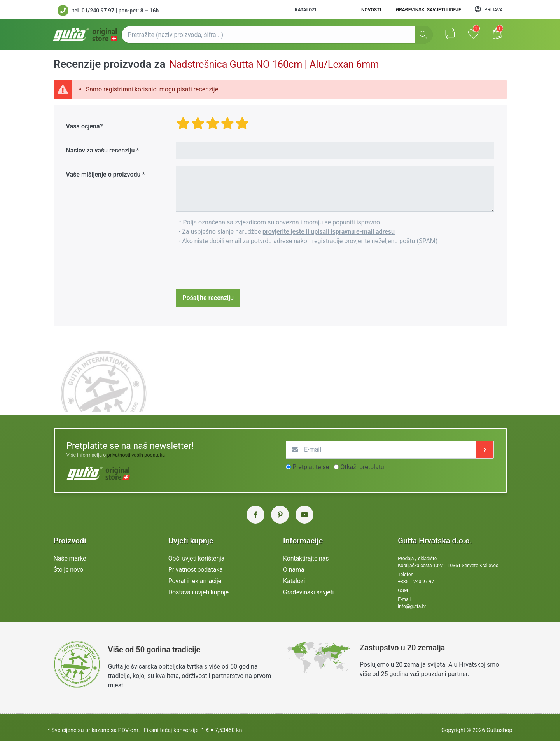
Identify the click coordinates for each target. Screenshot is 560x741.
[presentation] (235, 268)
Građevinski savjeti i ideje (429, 10)
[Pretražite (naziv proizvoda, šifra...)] (277, 35)
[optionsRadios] (288, 467)
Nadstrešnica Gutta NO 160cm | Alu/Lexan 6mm (274, 64)
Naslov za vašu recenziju (101, 150)
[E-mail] (381, 450)
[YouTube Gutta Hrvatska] (304, 515)
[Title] (335, 151)
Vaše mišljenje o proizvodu (103, 174)
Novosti (371, 10)
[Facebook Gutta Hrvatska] (255, 515)
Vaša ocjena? (85, 126)
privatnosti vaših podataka (136, 455)
